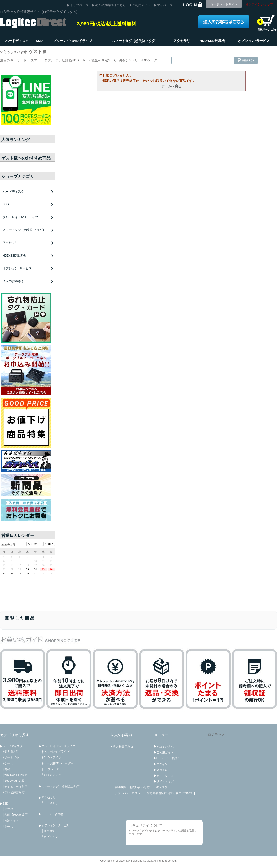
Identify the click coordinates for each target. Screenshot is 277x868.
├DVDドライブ (51, 757)
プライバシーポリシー (129, 793)
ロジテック (216, 734)
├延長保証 (48, 831)
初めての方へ (165, 747)
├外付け (8, 809)
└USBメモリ (50, 803)
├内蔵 (6, 769)
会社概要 (120, 787)
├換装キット (11, 821)
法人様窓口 (163, 787)
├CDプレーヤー (52, 769)
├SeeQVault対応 (13, 781)
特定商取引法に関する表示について (170, 793)
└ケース (8, 827)
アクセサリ (48, 797)
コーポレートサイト (224, 4)
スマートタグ (41, 60)
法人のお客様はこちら (110, 5)
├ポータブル (11, 757)
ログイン (162, 764)
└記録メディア (51, 775)
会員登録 (162, 770)
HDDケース (149, 60)
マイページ (165, 5)
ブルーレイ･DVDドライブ (58, 746)
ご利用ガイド (141, 5)
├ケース (8, 763)
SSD (5, 803)
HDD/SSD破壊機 (14, 256)
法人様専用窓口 (123, 747)
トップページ (79, 5)
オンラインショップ (259, 4)
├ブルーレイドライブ (55, 751)
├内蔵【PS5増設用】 (16, 815)
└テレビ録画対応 (13, 792)
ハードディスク (12, 746)
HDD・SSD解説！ (168, 758)
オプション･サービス (55, 825)
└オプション (50, 837)
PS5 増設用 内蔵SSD (99, 60)
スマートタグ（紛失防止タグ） (24, 230)
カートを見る (165, 776)
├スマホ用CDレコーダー (57, 763)
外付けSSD (128, 60)
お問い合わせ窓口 (141, 787)
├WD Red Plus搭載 (15, 775)
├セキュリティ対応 (15, 787)
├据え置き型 (11, 751)
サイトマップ (165, 781)
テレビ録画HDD (67, 60)
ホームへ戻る (171, 86)
